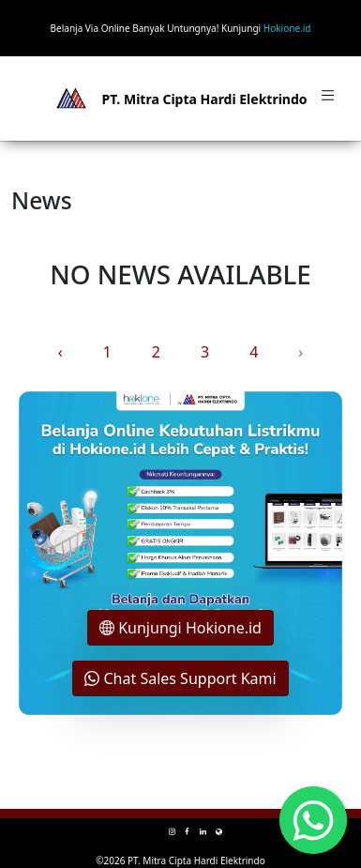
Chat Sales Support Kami (180, 678)
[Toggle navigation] (327, 99)
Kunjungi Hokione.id (180, 628)
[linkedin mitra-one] (203, 831)
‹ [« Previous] (60, 352)
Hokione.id (287, 28)
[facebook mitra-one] (187, 831)
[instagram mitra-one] (172, 831)
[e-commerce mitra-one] (219, 831)
